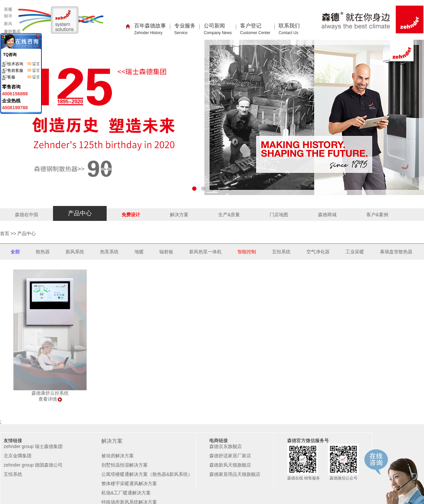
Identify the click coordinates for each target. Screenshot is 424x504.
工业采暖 (355, 252)
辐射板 (166, 252)
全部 (15, 252)
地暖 (139, 252)
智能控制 (247, 252)
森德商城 (327, 215)
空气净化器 (318, 252)
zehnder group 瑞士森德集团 (33, 446)
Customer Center (255, 33)
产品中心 (80, 213)
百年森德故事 (150, 29)
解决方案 (179, 215)
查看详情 (48, 399)
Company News (218, 33)
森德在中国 (26, 215)
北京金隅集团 (18, 456)
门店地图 (279, 215)
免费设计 (131, 215)
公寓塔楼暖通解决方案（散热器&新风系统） (147, 474)
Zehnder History (148, 33)
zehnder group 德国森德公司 (33, 465)
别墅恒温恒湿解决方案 (125, 465)
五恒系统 (281, 252)
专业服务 (185, 29)
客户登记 (255, 29)
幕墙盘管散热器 (396, 252)
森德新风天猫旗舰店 (230, 465)
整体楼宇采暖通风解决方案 (129, 483)
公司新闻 (218, 29)
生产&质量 (229, 215)
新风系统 (75, 252)
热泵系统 (109, 252)
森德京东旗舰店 (226, 446)
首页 (5, 233)
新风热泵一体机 (205, 252)
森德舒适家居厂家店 (230, 456)
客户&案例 (377, 215)
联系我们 (289, 29)
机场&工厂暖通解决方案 (126, 493)
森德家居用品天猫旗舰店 (235, 474)
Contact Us (288, 33)
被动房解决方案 (118, 456)
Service (181, 33)
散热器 (43, 252)
